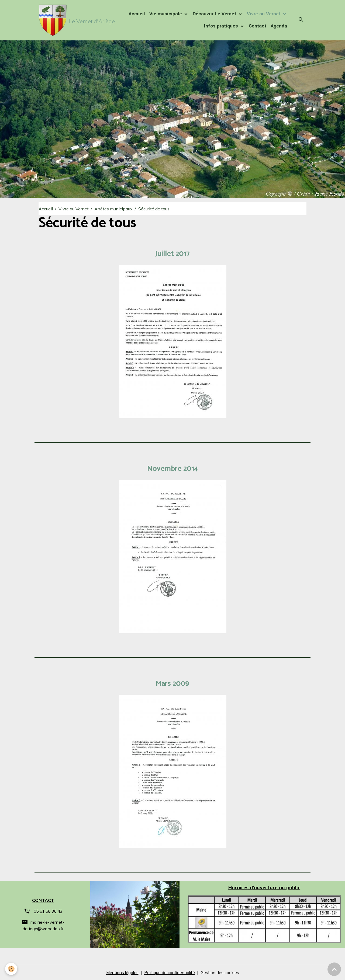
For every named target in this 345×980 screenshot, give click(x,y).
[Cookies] (11, 969)
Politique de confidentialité (170, 972)
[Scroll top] (334, 969)
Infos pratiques (222, 26)
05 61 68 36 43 (48, 911)
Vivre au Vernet (264, 14)
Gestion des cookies (222, 972)
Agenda (279, 26)
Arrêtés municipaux (113, 209)
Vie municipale (166, 14)
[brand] (68, 20)
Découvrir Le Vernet (215, 14)
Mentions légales (121, 972)
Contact (258, 26)
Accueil (137, 14)
